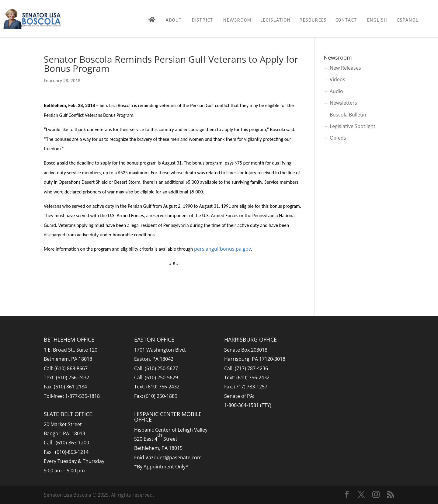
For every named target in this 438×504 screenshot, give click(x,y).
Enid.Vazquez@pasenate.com (168, 457)
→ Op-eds (335, 138)
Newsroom (237, 20)
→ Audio (333, 91)
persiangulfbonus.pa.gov (222, 249)
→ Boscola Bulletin (345, 115)
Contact (346, 20)
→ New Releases (342, 68)
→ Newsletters (340, 103)
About (174, 20)
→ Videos (334, 79)
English (377, 20)
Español (408, 20)
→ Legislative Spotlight (349, 126)
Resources (313, 20)
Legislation (276, 20)
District (203, 20)
